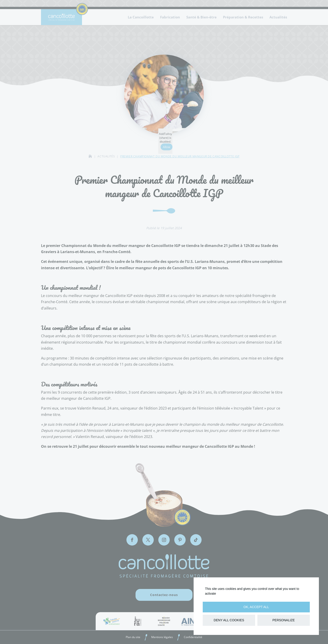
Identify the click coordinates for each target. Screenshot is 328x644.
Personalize (284, 620)
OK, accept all (256, 607)
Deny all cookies (229, 620)
